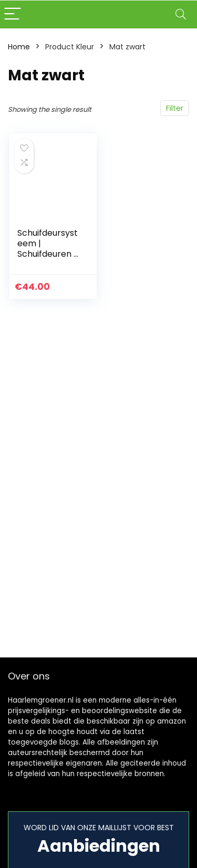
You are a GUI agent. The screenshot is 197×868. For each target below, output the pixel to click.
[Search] (181, 14)
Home (19, 47)
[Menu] (13, 14)
